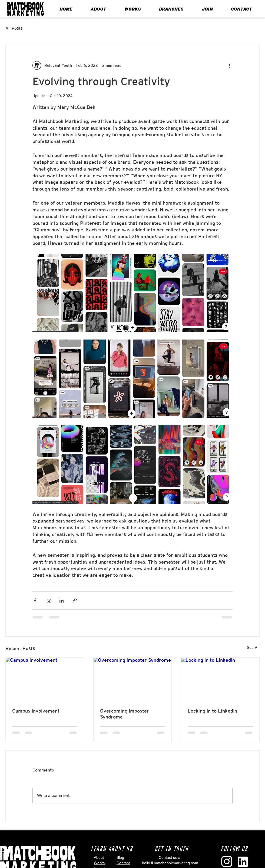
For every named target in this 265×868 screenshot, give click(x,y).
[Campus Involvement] (45, 680)
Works (99, 863)
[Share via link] (75, 601)
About (99, 857)
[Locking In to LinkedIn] (220, 680)
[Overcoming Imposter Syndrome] (133, 680)
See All (253, 647)
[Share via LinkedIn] (62, 601)
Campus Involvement (36, 711)
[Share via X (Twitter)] (48, 601)
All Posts (14, 28)
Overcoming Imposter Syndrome (125, 714)
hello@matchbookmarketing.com (170, 863)
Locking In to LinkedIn (212, 711)
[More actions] (229, 65)
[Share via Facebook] (35, 601)
